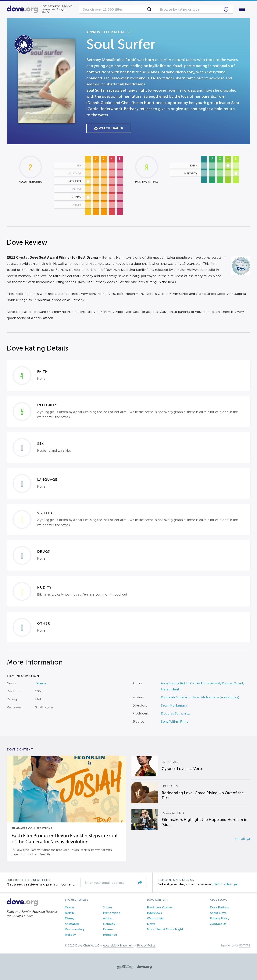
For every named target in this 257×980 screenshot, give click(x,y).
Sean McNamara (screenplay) (216, 697)
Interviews (154, 913)
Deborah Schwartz (176, 697)
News (151, 924)
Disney (70, 918)
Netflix (70, 913)
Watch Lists (155, 918)
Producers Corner (160, 907)
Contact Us (218, 924)
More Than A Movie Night (165, 929)
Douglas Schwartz (175, 713)
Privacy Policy (220, 918)
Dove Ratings (219, 907)
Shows (108, 907)
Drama (41, 683)
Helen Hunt (170, 689)
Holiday (70, 935)
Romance (110, 935)
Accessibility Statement (118, 946)
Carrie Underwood (205, 683)
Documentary (75, 929)
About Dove (218, 913)
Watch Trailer (109, 128)
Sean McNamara (174, 705)
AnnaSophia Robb (175, 683)
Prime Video (112, 913)
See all (243, 839)
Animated (72, 924)
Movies (70, 907)
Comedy (109, 924)
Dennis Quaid (232, 683)
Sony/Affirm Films (174, 722)
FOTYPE (245, 946)
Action (108, 918)
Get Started (225, 884)
